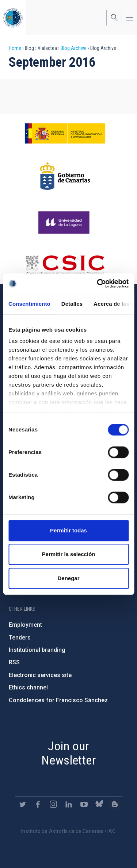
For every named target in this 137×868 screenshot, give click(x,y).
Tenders (20, 638)
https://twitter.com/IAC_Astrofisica (23, 804)
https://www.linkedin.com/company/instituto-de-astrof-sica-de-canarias (69, 804)
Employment (25, 625)
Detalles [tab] (72, 304)
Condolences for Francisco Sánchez (58, 700)
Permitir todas (68, 530)
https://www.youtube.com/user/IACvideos (84, 804)
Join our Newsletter (68, 753)
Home (15, 48)
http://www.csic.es (65, 265)
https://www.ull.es (65, 223)
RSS (14, 662)
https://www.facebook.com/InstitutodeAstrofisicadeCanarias (38, 804)
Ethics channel (28, 687)
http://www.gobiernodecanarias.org (65, 176)
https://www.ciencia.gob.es (65, 133)
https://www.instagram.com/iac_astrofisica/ (53, 804)
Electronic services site (40, 675)
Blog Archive (74, 48)
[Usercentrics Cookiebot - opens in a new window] (98, 284)
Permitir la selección (69, 554)
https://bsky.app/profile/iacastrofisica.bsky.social (99, 804)
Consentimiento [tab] (29, 304)
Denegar (68, 578)
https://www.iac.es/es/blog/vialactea (115, 804)
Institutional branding (37, 650)
